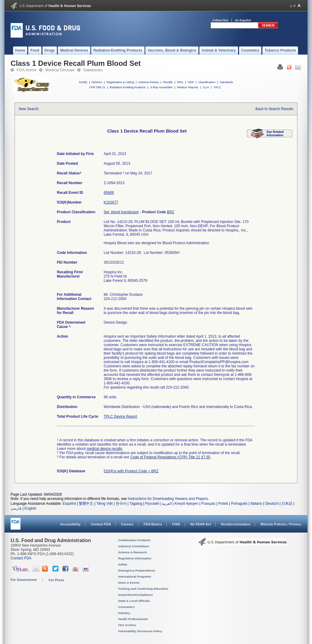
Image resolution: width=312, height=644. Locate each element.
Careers (127, 524)
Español (69, 504)
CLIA (206, 87)
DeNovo (97, 82)
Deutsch (272, 504)
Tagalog (136, 504)
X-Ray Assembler (161, 87)
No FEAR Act (201, 524)
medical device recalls (104, 449)
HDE (191, 82)
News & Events (129, 583)
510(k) (83, 82)
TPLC (217, 87)
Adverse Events (149, 82)
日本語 (287, 504)
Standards (227, 82)
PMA (180, 82)
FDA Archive (127, 625)
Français (208, 504)
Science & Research (133, 552)
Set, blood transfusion (121, 212)
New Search (29, 109)
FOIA (176, 524)
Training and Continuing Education (143, 589)
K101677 (111, 202)
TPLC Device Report (120, 416)
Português (239, 504)
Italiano (256, 504)
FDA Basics (153, 524)
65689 (109, 193)
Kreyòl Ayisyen (186, 504)
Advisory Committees (134, 546)
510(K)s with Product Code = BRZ (131, 471)
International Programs (135, 577)
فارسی (16, 508)
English (30, 508)
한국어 (121, 504)
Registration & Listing (120, 82)
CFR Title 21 (97, 87)
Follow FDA (221, 20)
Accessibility (70, 524)
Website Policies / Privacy (281, 524)
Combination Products (134, 540)
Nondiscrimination (236, 524)
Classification (207, 82)
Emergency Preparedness (137, 570)
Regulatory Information (135, 558)
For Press (56, 580)
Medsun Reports (188, 87)
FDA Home (27, 70)
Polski (223, 504)
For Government (24, 580)
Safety (123, 564)
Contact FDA (101, 524)
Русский (152, 504)
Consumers (126, 607)
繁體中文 (86, 504)
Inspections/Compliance (136, 595)
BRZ (171, 212)
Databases (93, 70)
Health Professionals (133, 619)
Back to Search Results (274, 109)
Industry (124, 613)
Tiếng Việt (105, 504)
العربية (167, 504)
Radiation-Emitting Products (128, 87)
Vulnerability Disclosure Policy (140, 631)
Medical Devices (60, 70)
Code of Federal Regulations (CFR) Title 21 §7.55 (170, 457)
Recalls (168, 82)
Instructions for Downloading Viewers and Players (168, 499)
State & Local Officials (134, 601)
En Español (243, 20)
